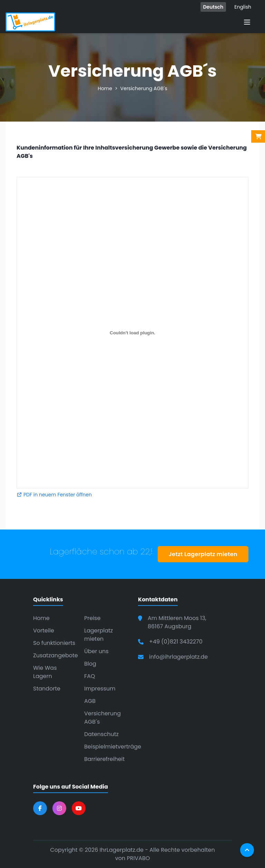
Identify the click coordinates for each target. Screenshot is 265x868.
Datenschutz (101, 734)
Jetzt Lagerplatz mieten (203, 554)
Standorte (47, 689)
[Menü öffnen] (247, 22)
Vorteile (44, 631)
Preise (92, 618)
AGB (90, 701)
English (243, 7)
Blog (90, 664)
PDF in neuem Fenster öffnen (54, 495)
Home (105, 88)
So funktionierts (54, 643)
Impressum (100, 689)
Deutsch (213, 7)
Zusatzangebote (56, 655)
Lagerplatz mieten (99, 635)
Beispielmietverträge (113, 747)
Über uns (96, 651)
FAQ (90, 676)
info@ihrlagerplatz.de (178, 657)
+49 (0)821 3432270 (176, 642)
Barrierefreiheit (104, 759)
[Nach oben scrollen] (247, 850)
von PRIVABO (133, 858)
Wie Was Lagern (45, 672)
